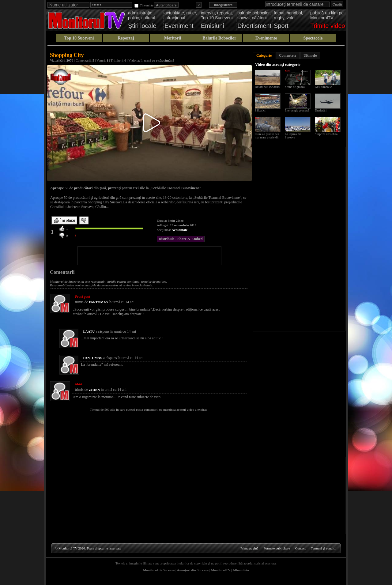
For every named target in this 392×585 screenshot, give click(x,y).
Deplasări (321, 110)
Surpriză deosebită (326, 134)
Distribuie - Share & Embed (181, 239)
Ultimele (310, 55)
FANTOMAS (98, 302)
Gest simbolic (323, 87)
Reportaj (126, 38)
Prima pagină (249, 548)
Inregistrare (223, 5)
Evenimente (266, 38)
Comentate (288, 55)
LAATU (89, 331)
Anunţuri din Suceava (193, 570)
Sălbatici (260, 110)
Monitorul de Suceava (159, 570)
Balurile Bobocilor (219, 38)
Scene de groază (295, 87)
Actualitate (180, 230)
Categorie (264, 55)
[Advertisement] (149, 256)
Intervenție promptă (297, 110)
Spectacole (313, 38)
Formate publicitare (277, 548)
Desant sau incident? (268, 87)
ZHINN (94, 390)
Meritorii (173, 38)
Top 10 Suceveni (79, 38)
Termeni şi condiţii (324, 548)
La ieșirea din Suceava (293, 136)
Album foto (241, 570)
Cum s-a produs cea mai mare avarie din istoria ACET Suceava (268, 137)
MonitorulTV (221, 570)
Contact (300, 548)
